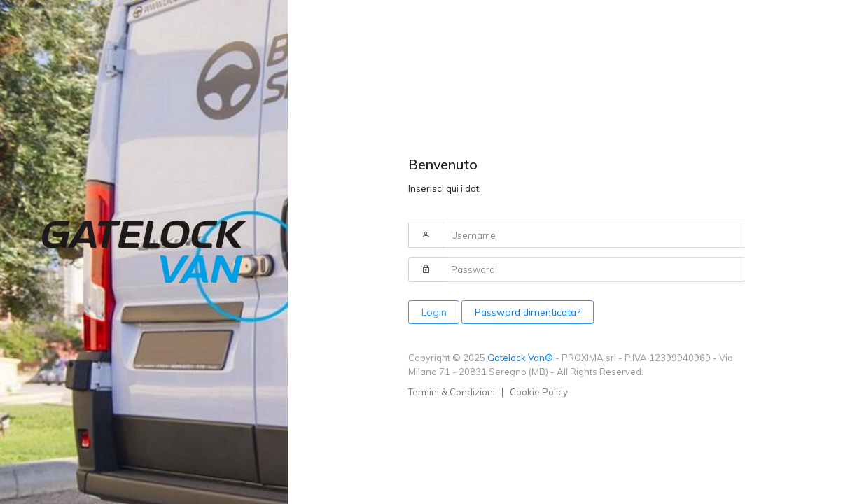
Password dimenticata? (528, 312)
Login (434, 312)
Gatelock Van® (520, 358)
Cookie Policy (539, 392)
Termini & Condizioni (452, 392)
